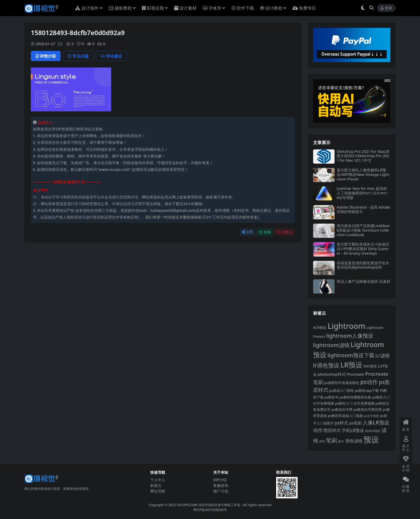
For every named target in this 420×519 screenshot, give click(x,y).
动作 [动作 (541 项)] (318, 430)
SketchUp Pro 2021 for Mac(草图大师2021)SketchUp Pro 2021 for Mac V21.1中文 (363, 156)
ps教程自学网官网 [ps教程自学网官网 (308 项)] (368, 410)
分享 (247, 232)
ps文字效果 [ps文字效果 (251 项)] (372, 416)
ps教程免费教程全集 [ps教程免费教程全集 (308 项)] (355, 397)
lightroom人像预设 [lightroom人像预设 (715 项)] (350, 336)
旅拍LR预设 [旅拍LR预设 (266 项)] (373, 431)
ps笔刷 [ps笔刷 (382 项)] (355, 423)
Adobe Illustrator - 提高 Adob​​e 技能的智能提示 (363, 209)
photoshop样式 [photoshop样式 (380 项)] (331, 374)
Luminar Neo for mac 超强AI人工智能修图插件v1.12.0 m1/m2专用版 (362, 193)
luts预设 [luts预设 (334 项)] (370, 366)
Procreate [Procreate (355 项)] (355, 374)
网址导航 (158, 491)
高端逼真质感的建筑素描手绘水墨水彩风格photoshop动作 (363, 265)
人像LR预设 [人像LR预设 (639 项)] (376, 422)
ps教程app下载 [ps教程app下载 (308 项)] (367, 391)
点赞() (284, 232)
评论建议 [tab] (111, 56)
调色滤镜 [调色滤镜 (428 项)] (354, 441)
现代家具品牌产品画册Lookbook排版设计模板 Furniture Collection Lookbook (363, 230)
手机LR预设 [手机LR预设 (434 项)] (353, 430)
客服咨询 (221, 485)
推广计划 (221, 491)
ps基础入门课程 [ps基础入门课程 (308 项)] (342, 391)
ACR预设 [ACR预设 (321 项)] (320, 328)
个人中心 (158, 480)
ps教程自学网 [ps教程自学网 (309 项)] (342, 410)
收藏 (265, 232)
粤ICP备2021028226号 (210, 510)
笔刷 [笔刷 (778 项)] (332, 440)
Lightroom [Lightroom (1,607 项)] (346, 326)
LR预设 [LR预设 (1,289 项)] (351, 365)
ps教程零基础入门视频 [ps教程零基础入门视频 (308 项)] (345, 416)
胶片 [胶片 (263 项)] (341, 441)
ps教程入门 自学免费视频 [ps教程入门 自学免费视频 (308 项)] (355, 403)
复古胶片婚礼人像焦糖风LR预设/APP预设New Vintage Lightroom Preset (363, 174)
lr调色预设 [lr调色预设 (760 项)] (326, 365)
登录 (386, 8)
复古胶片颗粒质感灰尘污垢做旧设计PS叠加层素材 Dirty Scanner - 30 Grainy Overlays (363, 249)
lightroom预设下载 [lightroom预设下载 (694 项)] (351, 355)
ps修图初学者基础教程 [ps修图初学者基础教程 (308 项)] (342, 383)
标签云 (156, 485)
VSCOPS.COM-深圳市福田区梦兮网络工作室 (209, 505)
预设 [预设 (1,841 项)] (371, 439)
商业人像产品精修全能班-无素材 (364, 281)
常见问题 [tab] (78, 56)
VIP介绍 (220, 480)
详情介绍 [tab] (46, 56)
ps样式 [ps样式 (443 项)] (342, 423)
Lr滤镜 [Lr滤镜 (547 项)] (383, 355)
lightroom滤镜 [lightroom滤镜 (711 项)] (331, 345)
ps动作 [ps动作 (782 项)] (369, 382)
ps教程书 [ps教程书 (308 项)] (331, 397)
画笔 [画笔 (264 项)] (322, 441)
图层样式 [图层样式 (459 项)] (332, 430)
